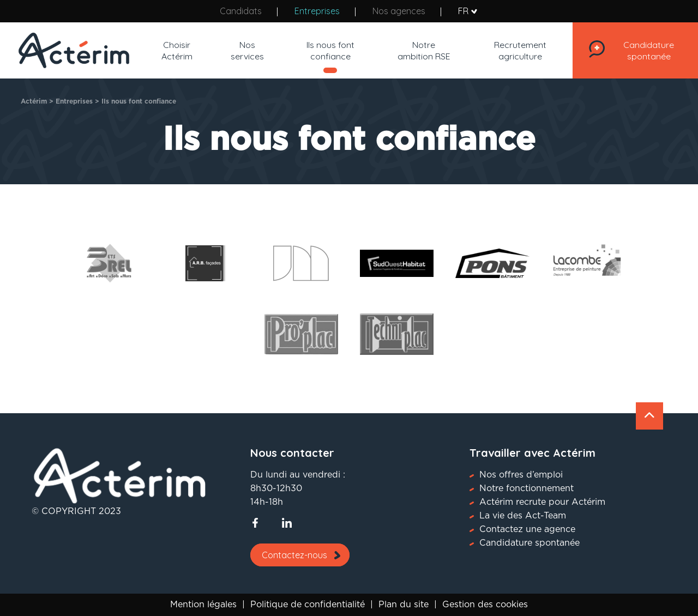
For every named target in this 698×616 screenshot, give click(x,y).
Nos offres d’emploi (521, 475)
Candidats (241, 11)
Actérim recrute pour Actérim (542, 502)
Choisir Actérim (176, 50)
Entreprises (317, 11)
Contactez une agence (527, 529)
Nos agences (399, 11)
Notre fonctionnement (526, 488)
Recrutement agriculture (512, 50)
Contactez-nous (294, 555)
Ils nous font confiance (326, 50)
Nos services (244, 50)
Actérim (34, 101)
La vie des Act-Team (523, 516)
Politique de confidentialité (308, 605)
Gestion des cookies (485, 605)
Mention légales (203, 605)
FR (468, 11)
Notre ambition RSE (417, 50)
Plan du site (404, 605)
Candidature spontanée (644, 50)
